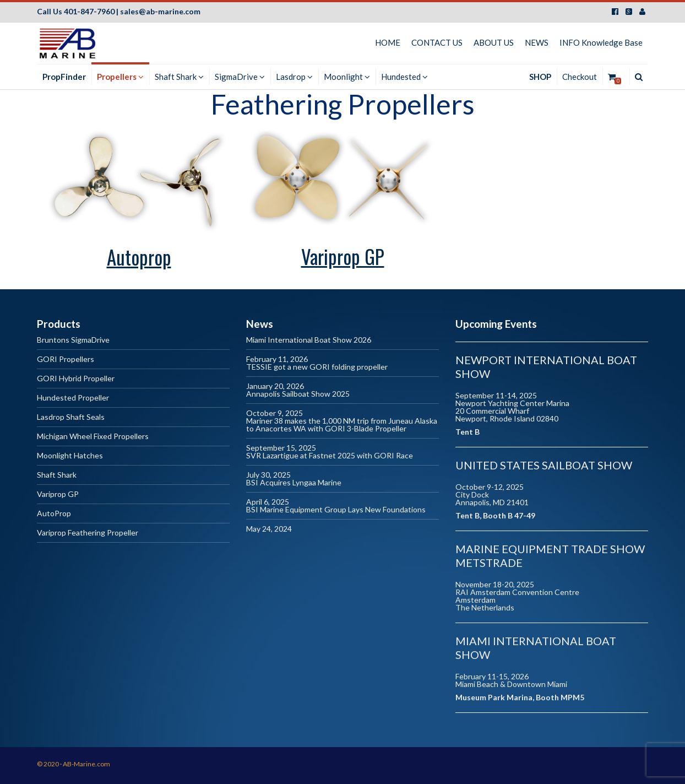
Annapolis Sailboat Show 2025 (298, 394)
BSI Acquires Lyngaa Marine (294, 483)
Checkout (580, 77)
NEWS (537, 42)
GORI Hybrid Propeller (76, 379)
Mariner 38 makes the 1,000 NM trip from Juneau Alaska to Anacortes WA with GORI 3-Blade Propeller (342, 425)
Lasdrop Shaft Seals (71, 417)
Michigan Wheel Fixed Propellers (93, 437)
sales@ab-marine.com (160, 11)
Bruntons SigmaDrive (73, 340)
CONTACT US (437, 42)
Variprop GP (343, 256)
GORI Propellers (66, 359)
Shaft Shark (57, 475)
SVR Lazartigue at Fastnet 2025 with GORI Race (330, 456)
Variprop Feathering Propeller (88, 533)
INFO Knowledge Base (601, 42)
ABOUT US (494, 42)
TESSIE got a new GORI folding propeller (317, 367)
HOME (388, 42)
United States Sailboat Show (544, 465)
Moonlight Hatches (70, 456)
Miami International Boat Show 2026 (309, 340)
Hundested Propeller (73, 398)
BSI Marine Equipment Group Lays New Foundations (336, 510)
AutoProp (54, 514)
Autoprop (139, 257)
